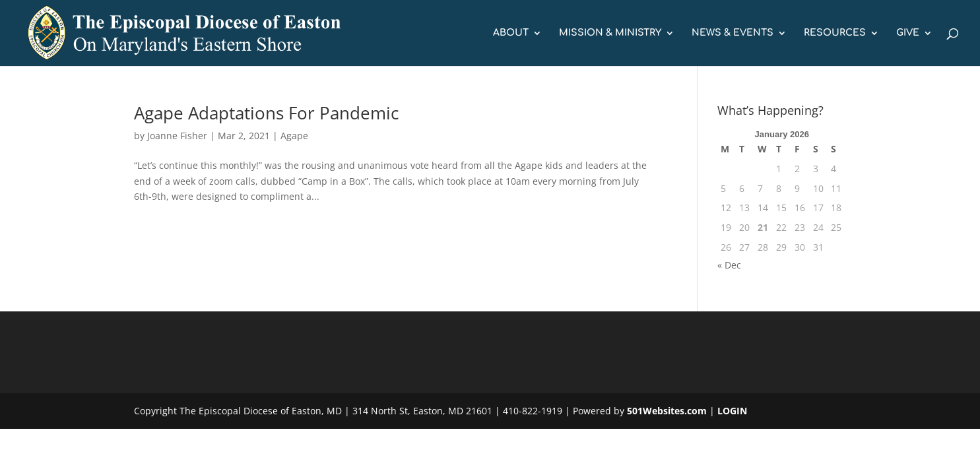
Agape (294, 136)
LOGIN (732, 411)
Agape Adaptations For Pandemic (266, 113)
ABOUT (511, 33)
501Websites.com (667, 411)
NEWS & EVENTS (733, 33)
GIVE (908, 33)
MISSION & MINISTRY (610, 33)
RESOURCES (835, 33)
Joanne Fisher (177, 136)
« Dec (729, 265)
